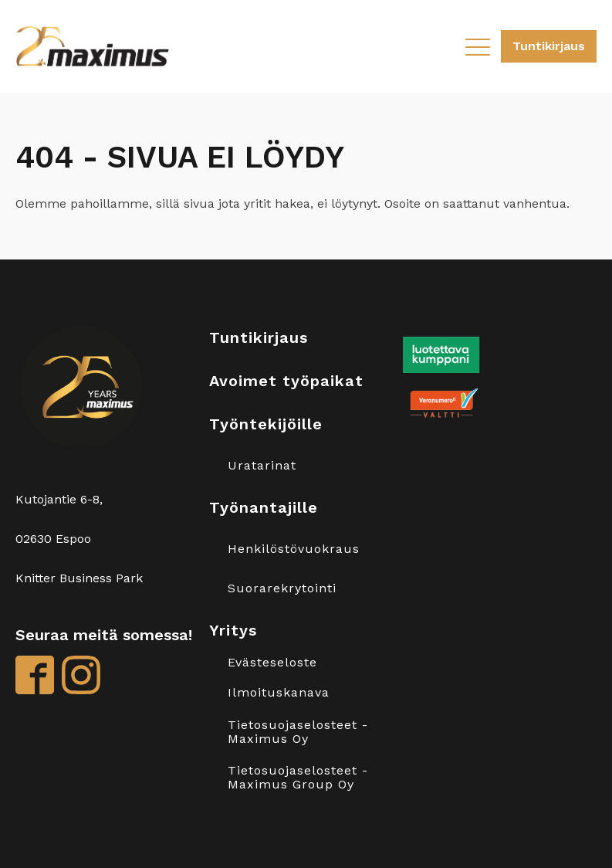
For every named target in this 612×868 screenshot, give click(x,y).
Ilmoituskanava (279, 693)
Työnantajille (264, 507)
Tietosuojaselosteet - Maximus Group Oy (298, 777)
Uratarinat (262, 466)
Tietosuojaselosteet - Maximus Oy (298, 732)
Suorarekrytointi (282, 588)
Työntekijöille (266, 424)
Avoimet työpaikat (286, 381)
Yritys (233, 630)
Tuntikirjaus (549, 46)
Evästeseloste (272, 663)
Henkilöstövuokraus (294, 549)
